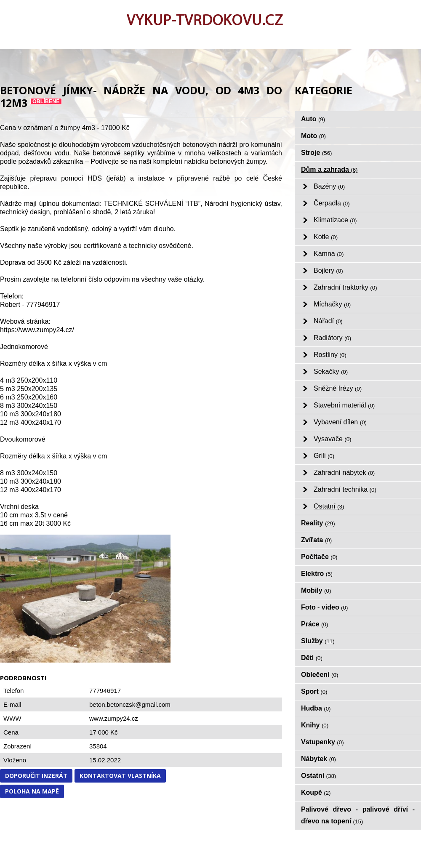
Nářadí (328, 321)
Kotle (326, 237)
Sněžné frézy (338, 388)
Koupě (316, 792)
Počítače (319, 557)
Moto (313, 136)
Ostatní (329, 506)
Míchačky (332, 304)
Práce (314, 624)
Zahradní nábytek (344, 473)
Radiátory (332, 338)
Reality (318, 523)
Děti (312, 658)
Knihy (315, 725)
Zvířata (316, 540)
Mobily (316, 590)
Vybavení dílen (340, 422)
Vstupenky (322, 742)
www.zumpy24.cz (114, 718)
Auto (313, 119)
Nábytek (318, 759)
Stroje (317, 153)
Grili (324, 456)
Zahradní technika (345, 489)
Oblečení (320, 675)
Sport (314, 691)
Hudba (316, 708)
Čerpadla (332, 203)
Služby (318, 641)
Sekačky (331, 371)
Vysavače (333, 439)
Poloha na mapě (32, 791)
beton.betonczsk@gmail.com (130, 704)
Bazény (329, 186)
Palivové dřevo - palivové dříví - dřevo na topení (358, 815)
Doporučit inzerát (36, 776)
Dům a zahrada (329, 169)
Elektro (317, 574)
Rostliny (330, 355)
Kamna (329, 254)
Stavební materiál (344, 405)
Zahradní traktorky (345, 287)
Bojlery (328, 270)
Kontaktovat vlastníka (120, 776)
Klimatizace (335, 220)
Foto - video (324, 607)
